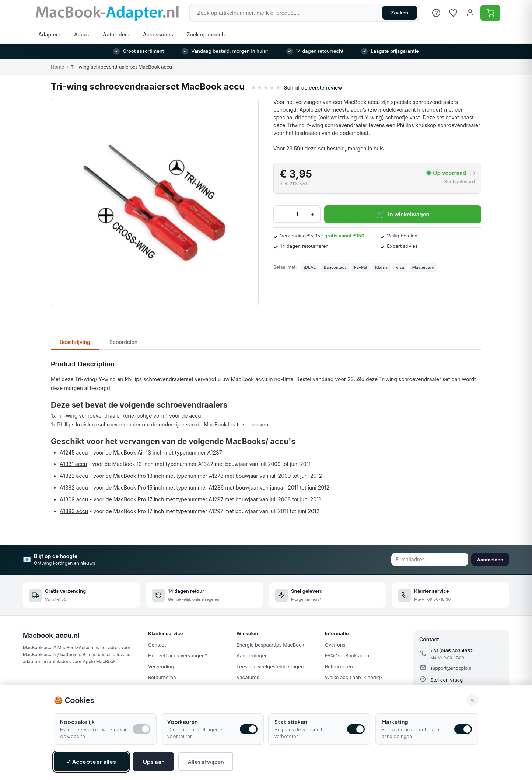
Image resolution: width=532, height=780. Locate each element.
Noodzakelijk (77, 722)
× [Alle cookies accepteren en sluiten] (472, 700)
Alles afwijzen (206, 762)
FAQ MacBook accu (347, 655)
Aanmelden (490, 560)
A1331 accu (73, 464)
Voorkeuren (182, 722)
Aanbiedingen (252, 655)
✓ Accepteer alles (91, 761)
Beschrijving (75, 342)
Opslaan (153, 762)
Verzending (161, 666)
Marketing (395, 722)
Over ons (335, 645)
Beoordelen (124, 342)
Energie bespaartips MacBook (270, 645)
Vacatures (248, 677)
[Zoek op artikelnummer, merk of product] (304, 13)
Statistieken (291, 722)
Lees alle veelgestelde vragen (270, 666)
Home (57, 67)
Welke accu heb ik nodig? (354, 677)
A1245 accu (74, 452)
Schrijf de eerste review (313, 88)
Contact (157, 645)
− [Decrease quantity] (281, 214)
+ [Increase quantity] (312, 214)
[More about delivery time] (472, 173)
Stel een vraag (447, 680)
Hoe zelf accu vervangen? (178, 655)
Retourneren (162, 677)
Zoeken (400, 13)
